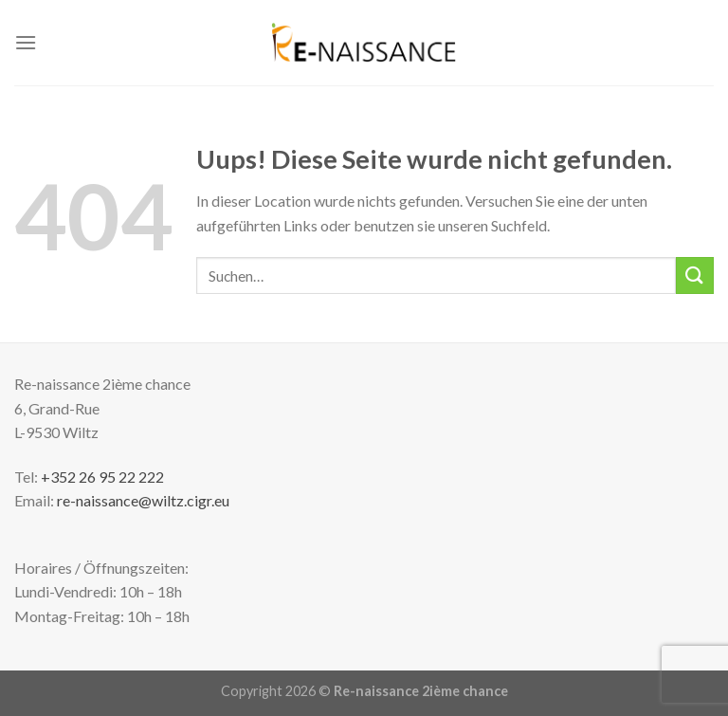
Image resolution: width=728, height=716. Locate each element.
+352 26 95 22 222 (102, 477)
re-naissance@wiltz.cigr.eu (143, 500)
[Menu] (26, 42)
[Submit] (695, 275)
